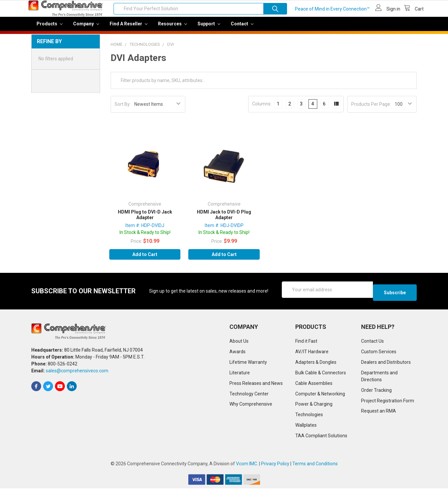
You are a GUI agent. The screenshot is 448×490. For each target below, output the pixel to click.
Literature (240, 374)
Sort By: (123, 109)
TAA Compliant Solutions (321, 437)
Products (50, 28)
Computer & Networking (320, 395)
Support (209, 28)
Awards (237, 353)
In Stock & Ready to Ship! (145, 237)
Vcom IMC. (247, 465)
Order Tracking (376, 391)
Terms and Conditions (315, 465)
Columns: (262, 108)
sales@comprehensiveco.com (77, 372)
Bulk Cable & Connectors (321, 374)
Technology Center (249, 395)
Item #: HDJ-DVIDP (224, 230)
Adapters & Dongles (316, 363)
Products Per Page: (371, 109)
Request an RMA (379, 413)
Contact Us (372, 342)
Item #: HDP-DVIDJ (145, 230)
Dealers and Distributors (386, 363)
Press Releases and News (256, 385)
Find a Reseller (129, 28)
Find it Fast (306, 342)
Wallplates (306, 427)
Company (86, 28)
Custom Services (379, 353)
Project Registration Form (388, 402)
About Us (239, 342)
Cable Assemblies (314, 385)
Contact (242, 28)
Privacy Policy (275, 465)
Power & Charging (314, 406)
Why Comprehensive (251, 406)
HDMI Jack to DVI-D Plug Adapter (224, 219)
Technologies (309, 416)
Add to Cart (145, 259)
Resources (172, 28)
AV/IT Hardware (312, 353)
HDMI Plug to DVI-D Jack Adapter (145, 219)
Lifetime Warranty (248, 363)
